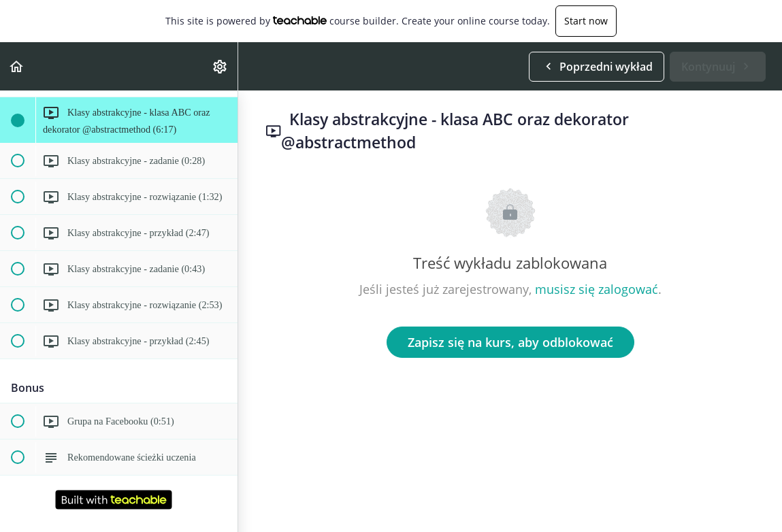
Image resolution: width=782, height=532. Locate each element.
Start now (586, 21)
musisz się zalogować (597, 289)
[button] (17, 66)
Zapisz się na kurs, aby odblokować (510, 342)
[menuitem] (221, 66)
